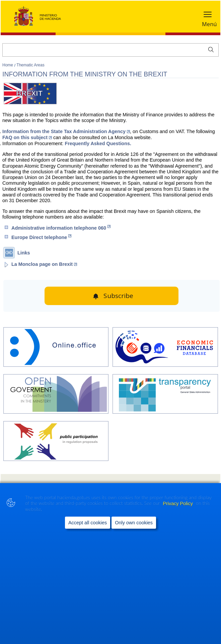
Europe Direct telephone (41, 237)
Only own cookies (134, 523)
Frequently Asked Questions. (98, 143)
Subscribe (118, 296)
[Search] (110, 50)
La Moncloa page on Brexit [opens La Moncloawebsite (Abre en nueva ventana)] (44, 264)
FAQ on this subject (27, 137)
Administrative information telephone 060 (61, 228)
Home (8, 65)
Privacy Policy (178, 504)
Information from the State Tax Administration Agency (66, 131)
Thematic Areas (30, 65)
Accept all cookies (88, 523)
